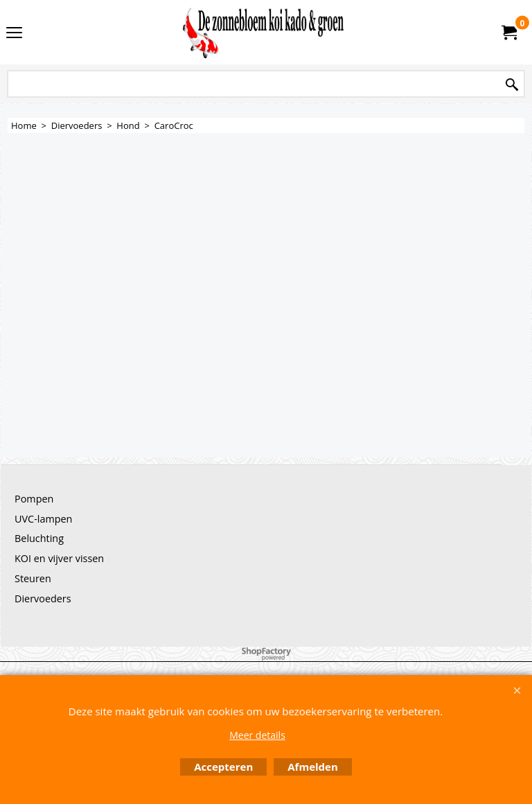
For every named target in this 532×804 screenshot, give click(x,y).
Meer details (257, 735)
